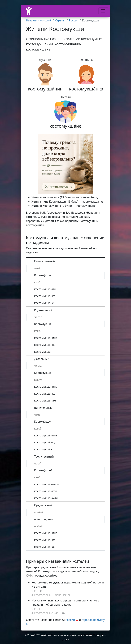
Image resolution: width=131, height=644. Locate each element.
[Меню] (103, 11)
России (70, 620)
